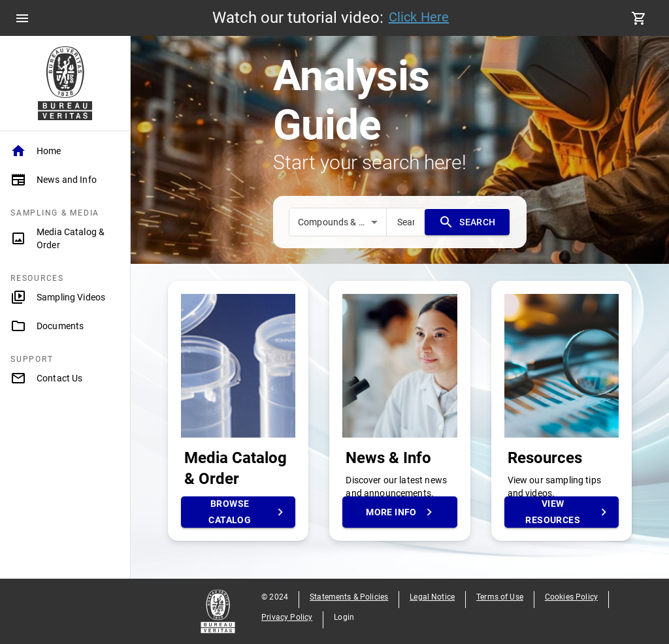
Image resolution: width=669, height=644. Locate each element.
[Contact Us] (65, 378)
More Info (400, 512)
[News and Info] (65, 180)
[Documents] (65, 326)
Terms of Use (500, 597)
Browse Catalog (238, 512)
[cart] (639, 18)
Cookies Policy (571, 597)
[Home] (65, 151)
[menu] (22, 18)
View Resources (562, 512)
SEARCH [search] (467, 222)
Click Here (419, 17)
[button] (65, 151)
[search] (406, 222)
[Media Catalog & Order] (65, 238)
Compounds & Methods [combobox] (342, 222)
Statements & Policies (349, 597)
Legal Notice (432, 597)
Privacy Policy (287, 617)
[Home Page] (65, 83)
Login (344, 617)
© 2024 (275, 597)
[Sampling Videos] (65, 297)
